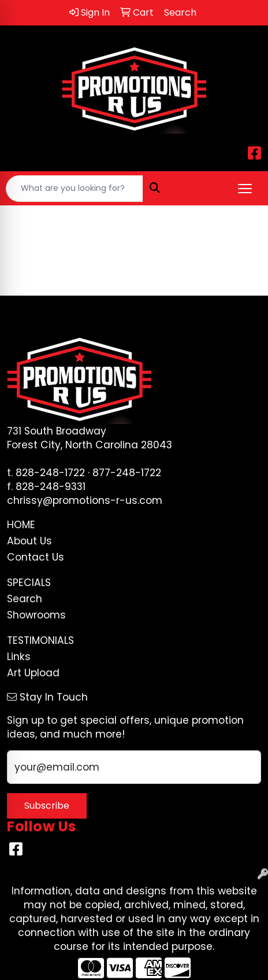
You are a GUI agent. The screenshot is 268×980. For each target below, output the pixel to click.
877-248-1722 (127, 473)
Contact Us (36, 557)
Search (25, 599)
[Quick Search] (75, 189)
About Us (29, 541)
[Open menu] (245, 189)
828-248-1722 (50, 473)
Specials (29, 583)
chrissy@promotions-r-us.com (85, 500)
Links (19, 657)
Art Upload (33, 673)
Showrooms (36, 615)
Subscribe (47, 806)
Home (21, 525)
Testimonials (40, 640)
